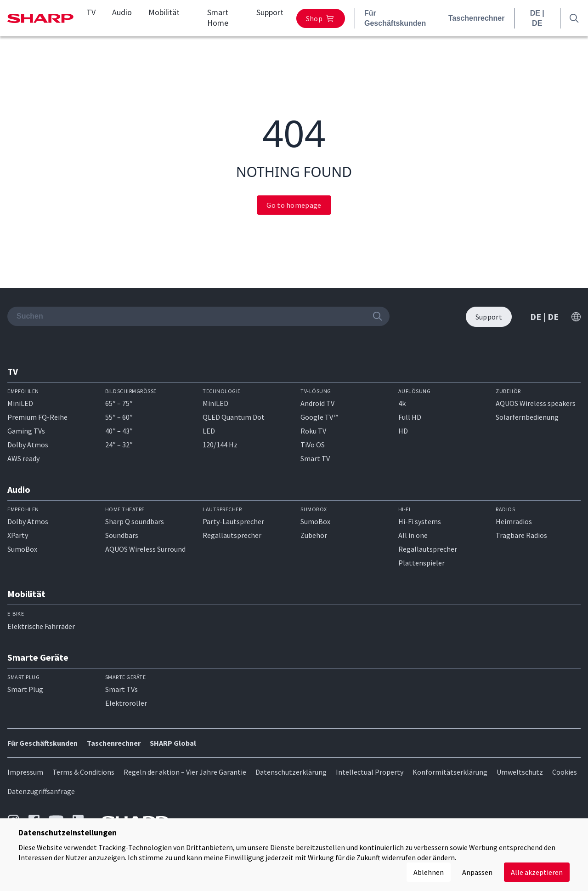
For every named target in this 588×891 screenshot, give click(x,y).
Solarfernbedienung (527, 417)
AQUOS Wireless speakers (536, 403)
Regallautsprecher (232, 535)
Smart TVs (122, 689)
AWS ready (23, 458)
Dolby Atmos (28, 445)
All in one (413, 535)
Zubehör (314, 535)
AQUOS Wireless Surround (145, 549)
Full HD (410, 417)
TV (91, 12)
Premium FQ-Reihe (37, 417)
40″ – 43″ (119, 431)
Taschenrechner (476, 18)
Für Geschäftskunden (395, 18)
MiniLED (20, 403)
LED (209, 431)
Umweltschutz (520, 772)
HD (403, 431)
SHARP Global (173, 743)
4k (402, 403)
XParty (18, 535)
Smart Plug (25, 689)
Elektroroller (126, 703)
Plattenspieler (421, 563)
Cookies (565, 772)
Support (270, 12)
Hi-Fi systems (420, 521)
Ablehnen (429, 872)
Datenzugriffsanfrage (41, 791)
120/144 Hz (220, 445)
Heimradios (514, 521)
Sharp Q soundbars (135, 521)
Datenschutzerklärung (291, 772)
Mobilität (164, 12)
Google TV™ (319, 417)
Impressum (25, 772)
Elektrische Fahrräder (41, 626)
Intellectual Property (370, 772)
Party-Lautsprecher (233, 521)
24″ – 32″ (119, 445)
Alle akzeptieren (537, 872)
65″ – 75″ (119, 403)
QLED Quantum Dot (234, 417)
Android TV (317, 403)
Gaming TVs (26, 431)
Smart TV (315, 458)
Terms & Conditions (83, 772)
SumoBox (22, 549)
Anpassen (477, 872)
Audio (122, 12)
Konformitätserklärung (450, 772)
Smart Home (218, 18)
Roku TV (313, 431)
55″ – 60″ (119, 417)
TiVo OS (313, 445)
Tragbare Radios (521, 535)
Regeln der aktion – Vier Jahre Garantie (185, 772)
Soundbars (122, 535)
